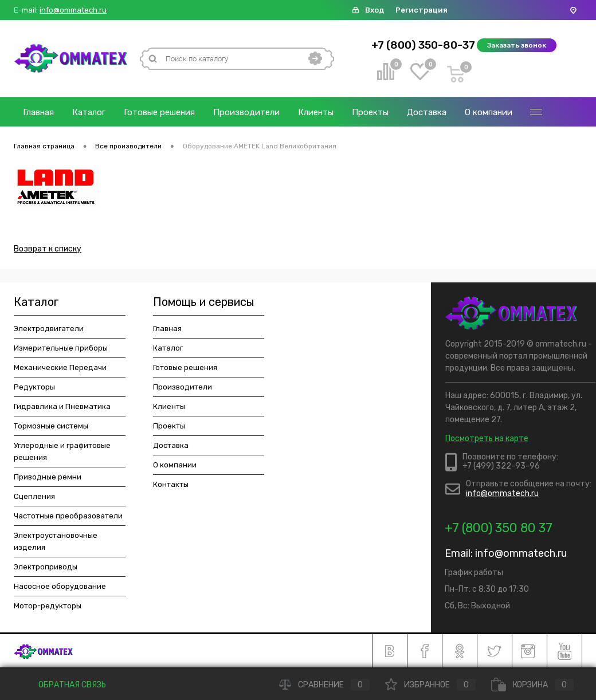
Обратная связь (64, 685)
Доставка (427, 112)
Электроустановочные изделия (56, 541)
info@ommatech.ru (73, 10)
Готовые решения (159, 112)
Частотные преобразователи (68, 516)
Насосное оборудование (60, 586)
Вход (375, 10)
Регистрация (421, 10)
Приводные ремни (48, 477)
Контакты (171, 484)
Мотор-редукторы (48, 606)
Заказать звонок (517, 45)
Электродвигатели (49, 329)
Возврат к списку (48, 249)
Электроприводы (46, 567)
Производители (246, 112)
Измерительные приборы (61, 348)
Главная (38, 112)
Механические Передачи (60, 367)
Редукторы (34, 387)
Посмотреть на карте (487, 439)
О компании (489, 112)
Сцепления (34, 496)
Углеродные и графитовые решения (62, 451)
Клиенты (316, 112)
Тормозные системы (51, 426)
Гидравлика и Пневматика (62, 406)
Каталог (89, 112)
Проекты (370, 112)
